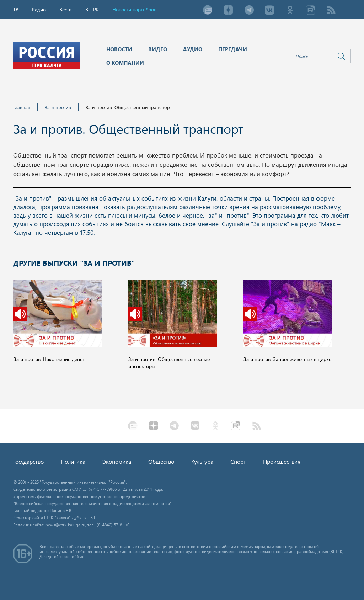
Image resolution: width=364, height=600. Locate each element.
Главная (22, 107)
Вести (66, 9)
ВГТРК (92, 9)
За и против (58, 107)
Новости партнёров (134, 9)
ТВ (16, 9)
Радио (39, 9)
